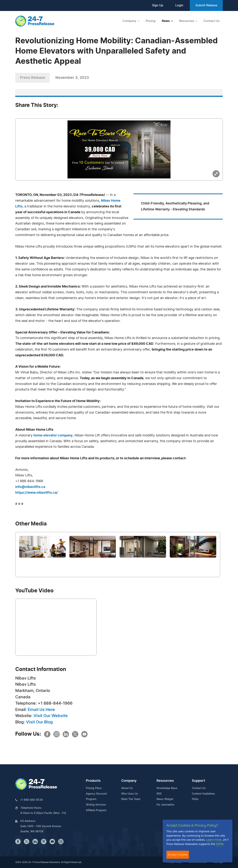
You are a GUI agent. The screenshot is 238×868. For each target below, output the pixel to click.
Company (129, 781)
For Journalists (165, 805)
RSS (159, 794)
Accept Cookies (178, 855)
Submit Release (206, 5)
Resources (165, 781)
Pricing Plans (94, 788)
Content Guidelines (203, 794)
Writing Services (96, 805)
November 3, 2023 (72, 78)
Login (179, 5)
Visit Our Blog (39, 722)
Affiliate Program (96, 810)
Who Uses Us (130, 794)
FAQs (195, 799)
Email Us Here (41, 710)
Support (198, 781)
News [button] (166, 21)
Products (93, 781)
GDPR (220, 844)
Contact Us (212, 21)
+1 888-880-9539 (31, 800)
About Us (127, 788)
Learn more (214, 840)
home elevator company (53, 435)
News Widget (165, 799)
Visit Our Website (51, 716)
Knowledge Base (167, 788)
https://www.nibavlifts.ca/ (37, 493)
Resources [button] (187, 21)
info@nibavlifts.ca (30, 487)
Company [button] (130, 21)
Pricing (151, 21)
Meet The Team (131, 799)
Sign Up (158, 5)
